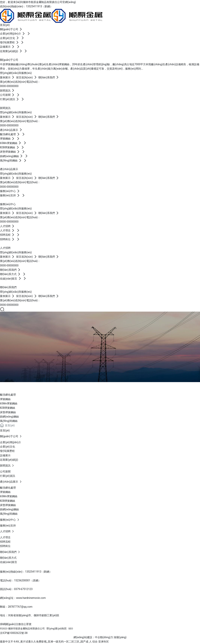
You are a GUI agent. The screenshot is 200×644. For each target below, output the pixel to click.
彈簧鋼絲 (5, 399)
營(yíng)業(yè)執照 (56, 629)
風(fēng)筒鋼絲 (9, 421)
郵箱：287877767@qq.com (16, 607)
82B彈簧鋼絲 (8, 408)
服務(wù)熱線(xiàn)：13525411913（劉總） (26, 572)
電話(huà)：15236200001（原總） (20, 580)
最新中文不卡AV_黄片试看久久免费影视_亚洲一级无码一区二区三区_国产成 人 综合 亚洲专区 (54, 642)
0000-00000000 (9, 86)
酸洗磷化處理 (8, 395)
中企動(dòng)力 (104, 637)
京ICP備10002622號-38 (14, 633)
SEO (71, 629)
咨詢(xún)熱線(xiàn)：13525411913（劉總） (26, 6)
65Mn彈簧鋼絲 (9, 403)
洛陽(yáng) (120, 637)
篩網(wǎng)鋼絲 (9, 417)
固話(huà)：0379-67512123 (16, 589)
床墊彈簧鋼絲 (8, 412)
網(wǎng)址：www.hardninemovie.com (23, 598)
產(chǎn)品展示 (26, 386)
